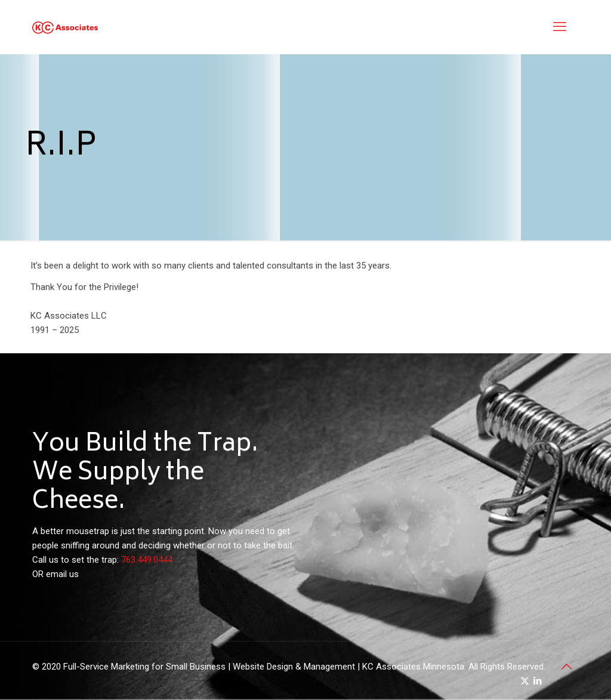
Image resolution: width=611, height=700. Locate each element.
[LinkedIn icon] (537, 681)
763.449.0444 (147, 560)
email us (62, 574)
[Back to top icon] (566, 667)
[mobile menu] (560, 27)
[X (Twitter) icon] (525, 681)
